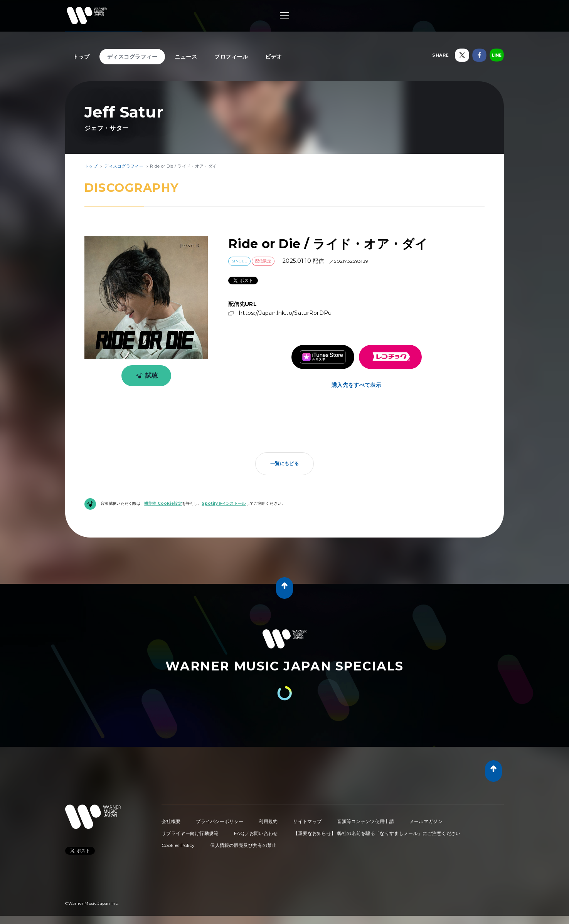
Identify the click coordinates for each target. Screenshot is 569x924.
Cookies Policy (178, 845)
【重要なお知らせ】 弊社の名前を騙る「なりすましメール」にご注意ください (377, 833)
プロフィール (231, 57)
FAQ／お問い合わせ (256, 833)
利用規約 (268, 821)
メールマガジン (426, 821)
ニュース (186, 57)
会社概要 (171, 821)
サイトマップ (307, 821)
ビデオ (274, 57)
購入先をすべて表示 (356, 385)
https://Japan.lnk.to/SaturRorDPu (285, 313)
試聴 (146, 376)
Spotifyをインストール (224, 503)
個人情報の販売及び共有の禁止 (243, 845)
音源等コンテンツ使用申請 (365, 821)
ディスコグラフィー (132, 57)
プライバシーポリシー (220, 821)
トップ (81, 57)
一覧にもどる (284, 463)
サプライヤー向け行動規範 (190, 833)
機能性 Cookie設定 (163, 503)
